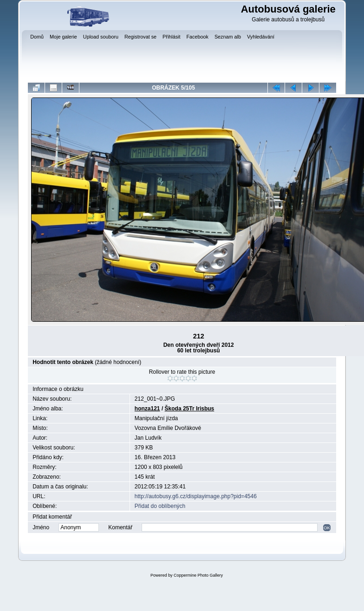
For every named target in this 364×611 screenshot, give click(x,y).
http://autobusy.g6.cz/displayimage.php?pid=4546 (196, 496)
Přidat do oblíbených (160, 506)
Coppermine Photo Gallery (198, 575)
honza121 (147, 409)
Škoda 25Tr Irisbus (190, 409)
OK (327, 528)
